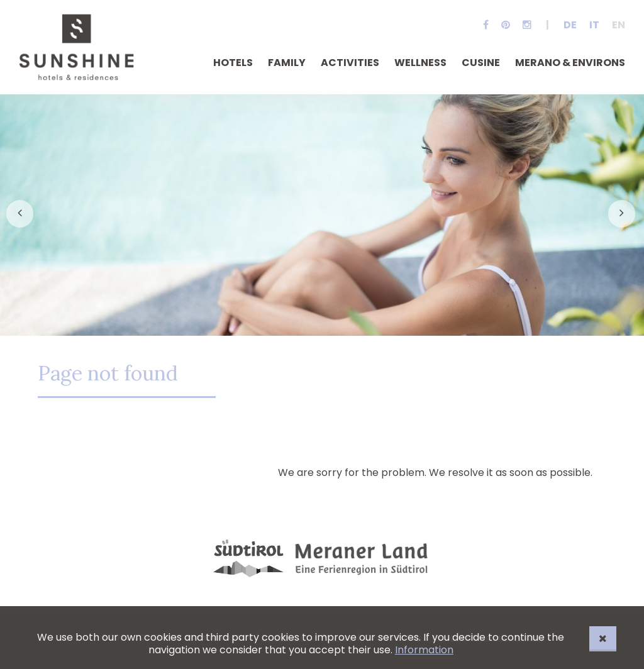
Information (424, 650)
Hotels (233, 63)
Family (287, 63)
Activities (350, 63)
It (594, 25)
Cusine (481, 63)
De (570, 25)
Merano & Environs (570, 63)
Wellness (420, 63)
